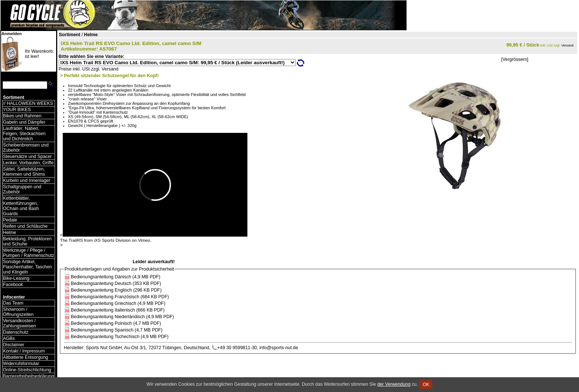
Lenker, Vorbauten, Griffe (28, 163)
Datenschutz (16, 332)
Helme (10, 233)
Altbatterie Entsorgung (25, 357)
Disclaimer (14, 345)
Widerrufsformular (21, 364)
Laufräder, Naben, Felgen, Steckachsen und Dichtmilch (24, 134)
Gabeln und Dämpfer (24, 122)
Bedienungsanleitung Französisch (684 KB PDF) (120, 297)
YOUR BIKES (17, 110)
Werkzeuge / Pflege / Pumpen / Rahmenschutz (29, 253)
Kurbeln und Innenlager (27, 180)
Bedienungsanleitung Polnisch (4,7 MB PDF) (116, 323)
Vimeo (144, 240)
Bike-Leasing (16, 278)
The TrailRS (72, 240)
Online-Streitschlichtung (27, 370)
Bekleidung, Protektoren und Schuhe (27, 241)
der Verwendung (394, 384)
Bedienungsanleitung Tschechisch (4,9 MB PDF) (120, 337)
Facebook (13, 285)
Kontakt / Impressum (24, 351)
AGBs (9, 338)
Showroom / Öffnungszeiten (18, 312)
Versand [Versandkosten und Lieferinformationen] (567, 45)
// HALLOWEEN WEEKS (28, 103)
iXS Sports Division (112, 240)
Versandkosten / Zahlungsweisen (19, 323)
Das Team (13, 303)
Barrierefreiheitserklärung (29, 376)
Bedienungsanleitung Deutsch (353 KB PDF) (116, 283)
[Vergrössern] (515, 59)
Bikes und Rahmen (22, 116)
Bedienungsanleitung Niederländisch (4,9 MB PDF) (122, 317)
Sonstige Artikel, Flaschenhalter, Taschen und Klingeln (28, 267)
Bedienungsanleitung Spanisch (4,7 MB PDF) (117, 330)
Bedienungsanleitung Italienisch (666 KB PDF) (118, 310)
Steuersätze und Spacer (27, 157)
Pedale (10, 220)
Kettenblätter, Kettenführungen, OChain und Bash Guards (21, 206)
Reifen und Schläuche (25, 226)
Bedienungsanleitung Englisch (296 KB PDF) (116, 290)
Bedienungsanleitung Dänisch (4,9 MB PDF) (116, 277)
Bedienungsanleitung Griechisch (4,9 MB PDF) (118, 303)
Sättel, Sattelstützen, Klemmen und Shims (24, 172)
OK (426, 385)
